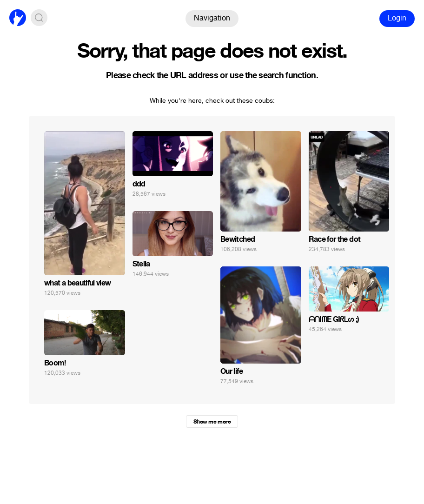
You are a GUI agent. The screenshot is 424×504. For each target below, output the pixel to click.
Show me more (212, 422)
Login (397, 18)
